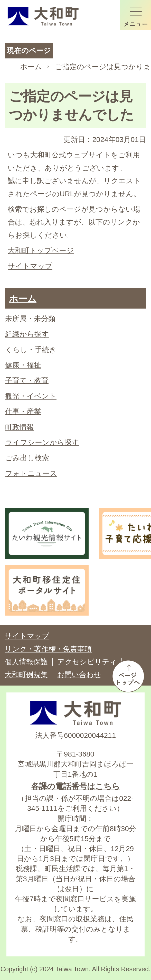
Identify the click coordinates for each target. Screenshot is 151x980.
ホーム (31, 67)
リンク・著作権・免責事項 (48, 649)
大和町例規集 (26, 675)
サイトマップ (30, 266)
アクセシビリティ (87, 662)
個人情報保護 (26, 662)
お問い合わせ (79, 675)
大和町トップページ (41, 251)
